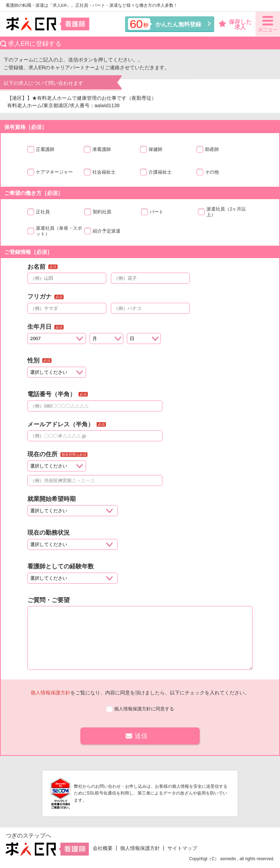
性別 (33, 361)
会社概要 (103, 848)
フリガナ (39, 297)
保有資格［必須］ (26, 127)
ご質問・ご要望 (49, 600)
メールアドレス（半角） (61, 424)
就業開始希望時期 (52, 499)
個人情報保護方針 (50, 693)
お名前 (36, 267)
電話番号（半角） (52, 394)
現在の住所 (42, 454)
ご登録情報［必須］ (28, 252)
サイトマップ (182, 848)
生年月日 (39, 327)
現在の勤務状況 (49, 533)
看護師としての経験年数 (61, 566)
